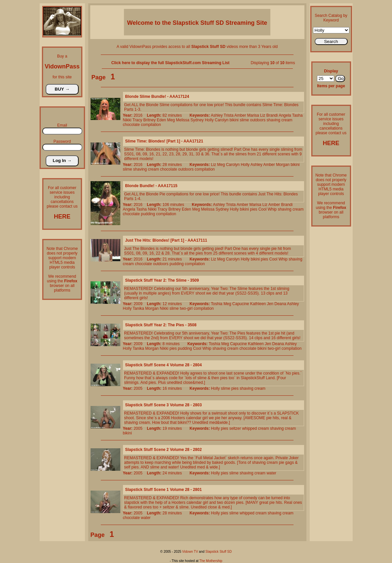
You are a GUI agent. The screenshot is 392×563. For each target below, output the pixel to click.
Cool (263, 209)
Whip (272, 209)
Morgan (283, 165)
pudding (148, 214)
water (271, 473)
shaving (274, 120)
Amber (240, 115)
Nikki (127, 120)
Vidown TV (190, 552)
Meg (171, 120)
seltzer (235, 428)
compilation (151, 125)
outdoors (258, 120)
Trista (229, 115)
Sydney (197, 120)
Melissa (183, 120)
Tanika (138, 308)
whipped (249, 428)
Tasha (297, 115)
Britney (150, 120)
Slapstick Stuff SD (218, 552)
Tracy (137, 120)
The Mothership (211, 561)
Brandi (272, 115)
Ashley (217, 115)
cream (287, 120)
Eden (161, 120)
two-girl (186, 308)
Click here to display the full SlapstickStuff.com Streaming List (170, 63)
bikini (234, 120)
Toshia (217, 304)
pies (254, 209)
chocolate (131, 125)
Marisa (253, 115)
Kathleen (258, 304)
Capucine (241, 304)
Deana (280, 304)
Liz (263, 115)
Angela (285, 115)
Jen (270, 304)
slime (244, 120)
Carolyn (222, 120)
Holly (209, 120)
